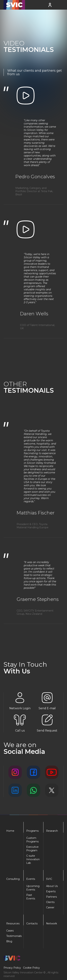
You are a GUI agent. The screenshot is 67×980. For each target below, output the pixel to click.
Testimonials (13, 936)
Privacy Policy (12, 968)
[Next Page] (34, 348)
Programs (32, 831)
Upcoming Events (33, 888)
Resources (13, 923)
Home (10, 831)
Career (50, 907)
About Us (52, 886)
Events (31, 879)
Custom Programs (32, 840)
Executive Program (32, 849)
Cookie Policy (31, 968)
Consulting (13, 879)
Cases (10, 931)
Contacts (32, 923)
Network (52, 923)
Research (52, 831)
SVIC (49, 879)
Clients (50, 902)
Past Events (31, 897)
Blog (9, 941)
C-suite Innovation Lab (33, 859)
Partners (51, 897)
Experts (51, 891)
